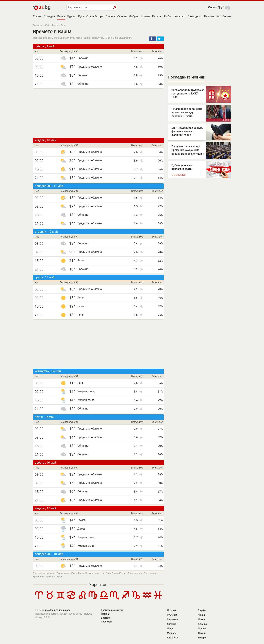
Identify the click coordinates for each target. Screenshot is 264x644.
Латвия (202, 633)
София (213, 7)
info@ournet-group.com (57, 610)
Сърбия (202, 610)
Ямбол (168, 16)
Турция (202, 629)
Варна (61, 16)
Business (179, 175)
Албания (203, 624)
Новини (105, 614)
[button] (152, 39)
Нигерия (203, 638)
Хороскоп (98, 585)
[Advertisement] (98, 113)
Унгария (171, 624)
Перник (157, 16)
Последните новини (187, 77)
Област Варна (51, 25)
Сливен (122, 16)
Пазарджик (195, 16)
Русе (81, 16)
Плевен (110, 16)
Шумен (145, 16)
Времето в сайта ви (112, 610)
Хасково (180, 16)
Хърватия (172, 619)
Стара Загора (95, 16)
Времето (37, 25)
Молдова (172, 633)
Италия (202, 619)
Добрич (134, 16)
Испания (172, 610)
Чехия (201, 615)
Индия (171, 629)
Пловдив (49, 16)
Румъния (172, 615)
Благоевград (212, 16)
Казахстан (173, 638)
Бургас (72, 16)
